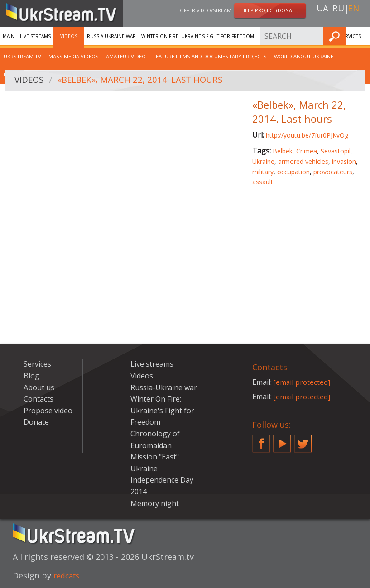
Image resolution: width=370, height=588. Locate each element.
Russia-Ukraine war (111, 36)
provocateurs (333, 172)
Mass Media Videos (74, 56)
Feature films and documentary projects (210, 56)
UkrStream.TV (22, 56)
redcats (68, 575)
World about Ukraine (304, 56)
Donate (36, 422)
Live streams (35, 36)
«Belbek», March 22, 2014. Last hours (147, 81)
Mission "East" (155, 457)
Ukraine (263, 161)
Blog (31, 376)
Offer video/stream (206, 11)
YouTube (282, 440)
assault (263, 182)
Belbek (283, 151)
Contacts (38, 399)
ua (322, 10)
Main (9, 36)
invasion (344, 161)
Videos (69, 36)
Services (37, 364)
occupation (293, 172)
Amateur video (126, 56)
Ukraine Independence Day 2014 (162, 480)
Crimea (307, 151)
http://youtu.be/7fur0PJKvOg (307, 135)
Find (360, 36)
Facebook (261, 440)
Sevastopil (336, 151)
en (353, 10)
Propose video (48, 411)
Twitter (303, 440)
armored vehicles (303, 161)
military (263, 172)
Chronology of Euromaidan (297, 36)
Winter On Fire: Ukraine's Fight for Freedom (198, 36)
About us (39, 387)
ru (338, 10)
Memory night (155, 503)
